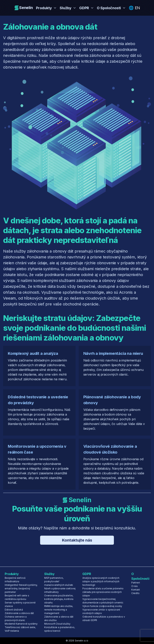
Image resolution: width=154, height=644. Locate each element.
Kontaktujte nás (77, 540)
